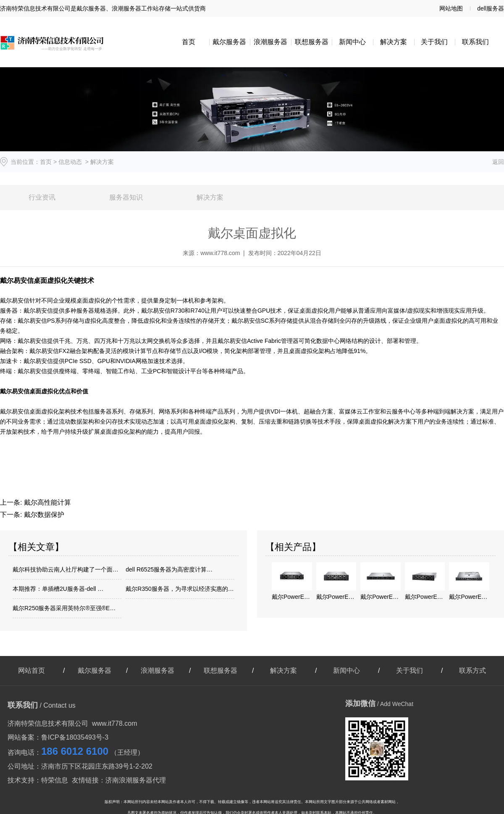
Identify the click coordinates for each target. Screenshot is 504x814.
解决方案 (394, 42)
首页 (189, 42)
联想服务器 (312, 42)
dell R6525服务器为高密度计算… (169, 569)
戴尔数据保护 (43, 515)
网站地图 (451, 8)
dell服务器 (491, 8)
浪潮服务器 (270, 42)
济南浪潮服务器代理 (136, 780)
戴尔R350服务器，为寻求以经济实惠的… (180, 589)
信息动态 (70, 162)
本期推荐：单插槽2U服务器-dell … (58, 589)
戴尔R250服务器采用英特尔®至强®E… (64, 608)
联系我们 (475, 42)
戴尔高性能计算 (46, 502)
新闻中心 (352, 42)
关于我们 (434, 42)
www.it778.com (220, 253)
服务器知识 (126, 197)
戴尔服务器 (229, 42)
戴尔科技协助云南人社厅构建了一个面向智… (67, 569)
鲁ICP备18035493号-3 (75, 737)
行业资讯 (42, 197)
